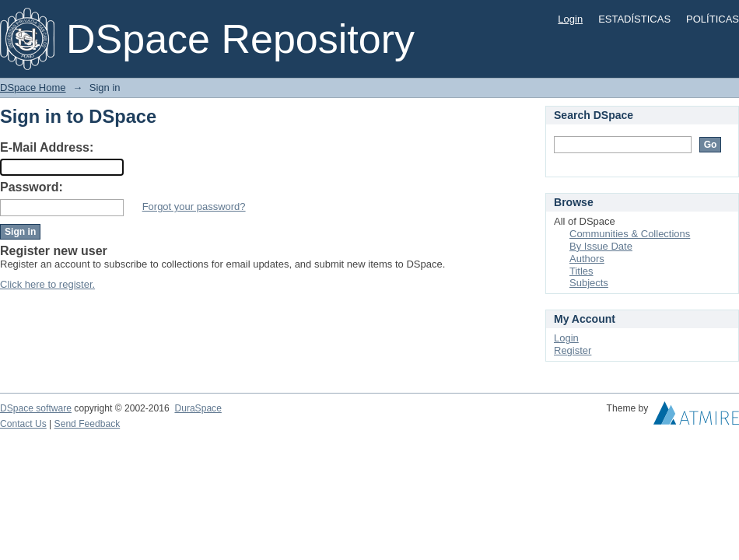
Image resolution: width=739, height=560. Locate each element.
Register (573, 350)
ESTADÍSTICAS (634, 19)
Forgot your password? (194, 206)
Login (570, 19)
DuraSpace (198, 408)
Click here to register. (47, 284)
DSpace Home (33, 87)
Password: (32, 187)
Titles (581, 271)
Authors (587, 259)
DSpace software (36, 408)
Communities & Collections (630, 234)
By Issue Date (601, 246)
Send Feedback (88, 424)
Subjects (589, 283)
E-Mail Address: (47, 147)
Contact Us (23, 424)
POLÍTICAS (713, 19)
